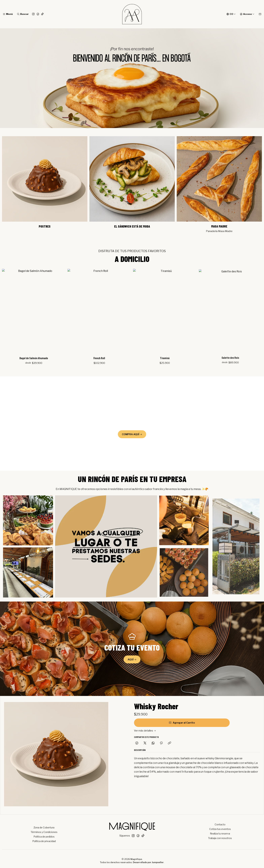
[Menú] (8, 14)
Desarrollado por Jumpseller (148, 862)
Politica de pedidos (44, 837)
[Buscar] (23, 14)
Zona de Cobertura (44, 827)
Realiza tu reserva (220, 834)
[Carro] (260, 14)
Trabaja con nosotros (220, 838)
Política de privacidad (44, 841)
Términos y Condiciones (44, 832)
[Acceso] (247, 14)
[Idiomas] (231, 14)
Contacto (220, 824)
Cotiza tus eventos (220, 829)
